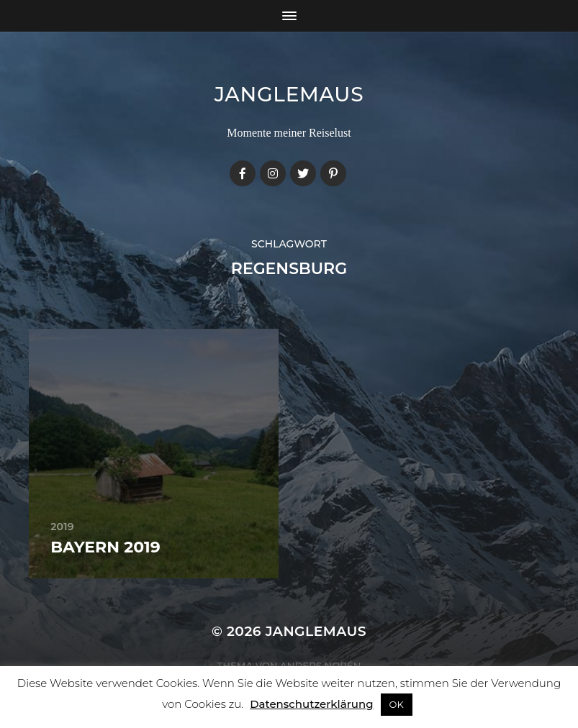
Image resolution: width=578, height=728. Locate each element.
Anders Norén (320, 665)
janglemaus (289, 94)
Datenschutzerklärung (311, 704)
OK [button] (397, 704)
